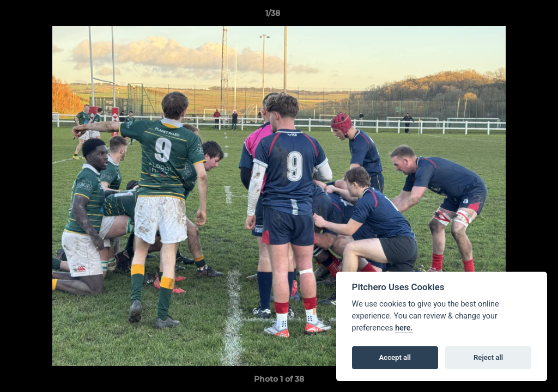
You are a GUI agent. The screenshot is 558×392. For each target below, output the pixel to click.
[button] (512, 16)
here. (404, 328)
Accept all (395, 357)
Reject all (488, 357)
